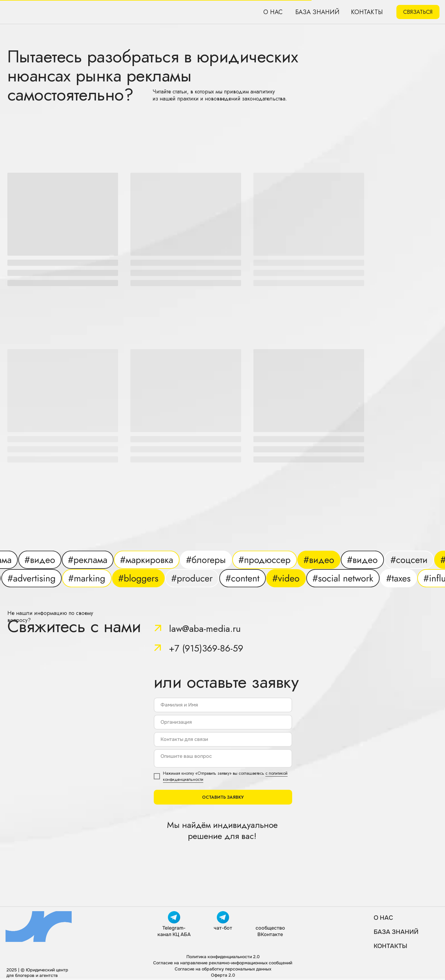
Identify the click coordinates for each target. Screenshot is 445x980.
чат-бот (223, 928)
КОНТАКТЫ (390, 946)
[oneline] (223, 722)
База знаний (317, 12)
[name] (223, 705)
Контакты (367, 12)
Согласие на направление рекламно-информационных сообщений (223, 963)
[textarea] (223, 758)
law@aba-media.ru (205, 629)
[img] (56, 12)
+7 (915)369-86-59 (206, 648)
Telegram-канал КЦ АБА (174, 931)
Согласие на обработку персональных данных (223, 969)
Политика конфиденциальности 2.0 (223, 957)
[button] (418, 12)
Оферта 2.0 (223, 975)
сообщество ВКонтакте (270, 931)
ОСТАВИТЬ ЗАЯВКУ (223, 797)
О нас (273, 12)
